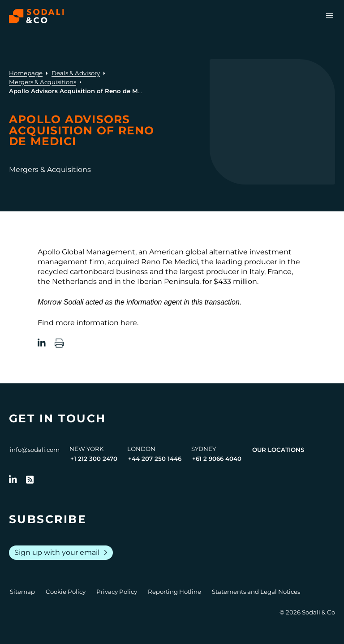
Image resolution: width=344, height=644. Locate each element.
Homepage (26, 73)
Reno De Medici (170, 262)
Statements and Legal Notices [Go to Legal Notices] (256, 592)
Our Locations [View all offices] (278, 450)
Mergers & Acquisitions (43, 82)
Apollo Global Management (86, 252)
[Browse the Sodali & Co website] (37, 16)
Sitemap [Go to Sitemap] (22, 592)
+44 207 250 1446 (155, 459)
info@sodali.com (35, 450)
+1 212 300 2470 (94, 459)
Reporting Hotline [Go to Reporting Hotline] (174, 592)
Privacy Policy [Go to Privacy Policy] (117, 592)
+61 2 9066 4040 (217, 459)
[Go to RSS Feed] (30, 480)
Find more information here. (88, 323)
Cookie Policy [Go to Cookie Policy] (66, 592)
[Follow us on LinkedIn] (13, 480)
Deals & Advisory (76, 73)
